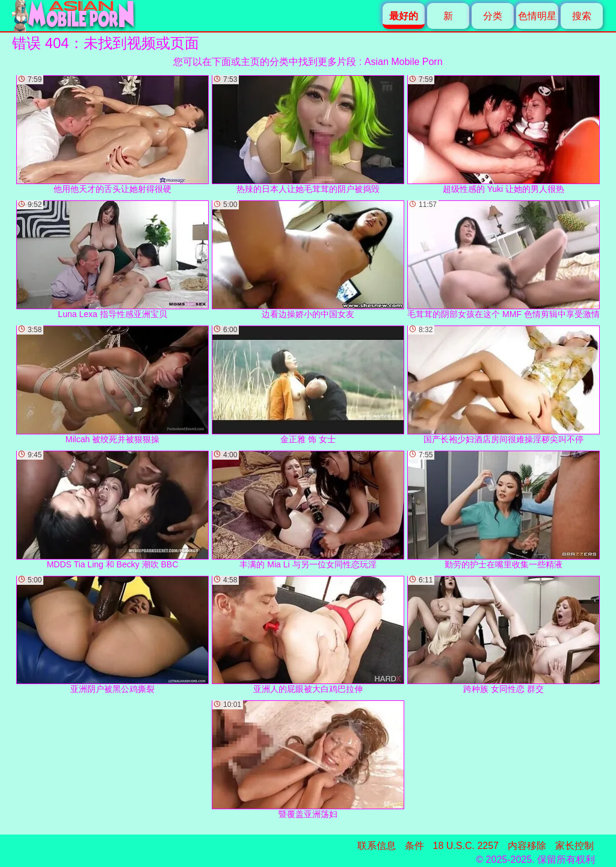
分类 (493, 16)
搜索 (582, 16)
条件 (414, 846)
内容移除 (527, 846)
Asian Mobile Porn (404, 62)
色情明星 (537, 16)
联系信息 (377, 846)
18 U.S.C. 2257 (466, 846)
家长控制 (574, 846)
